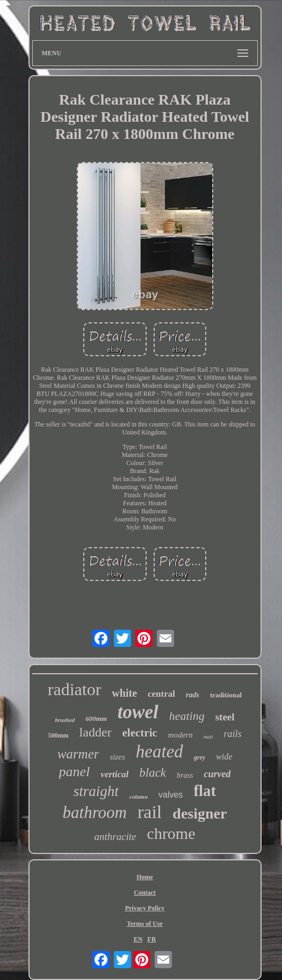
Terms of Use (145, 924)
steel (225, 717)
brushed (65, 720)
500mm (59, 735)
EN (138, 939)
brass (185, 775)
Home (145, 877)
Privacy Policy (145, 908)
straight (96, 791)
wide (224, 757)
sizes (117, 757)
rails (232, 734)
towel (138, 712)
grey (200, 757)
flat (205, 791)
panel (75, 772)
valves (171, 795)
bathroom (95, 812)
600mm (96, 719)
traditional (226, 695)
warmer (78, 754)
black (153, 773)
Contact (145, 893)
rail (150, 812)
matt (208, 737)
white (124, 693)
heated (160, 751)
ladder (96, 732)
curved (217, 774)
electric (140, 733)
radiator (75, 689)
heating (187, 716)
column (139, 797)
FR (151, 939)
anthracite (115, 837)
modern (180, 735)
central (161, 694)
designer (200, 813)
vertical (114, 774)
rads (193, 695)
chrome (171, 833)
